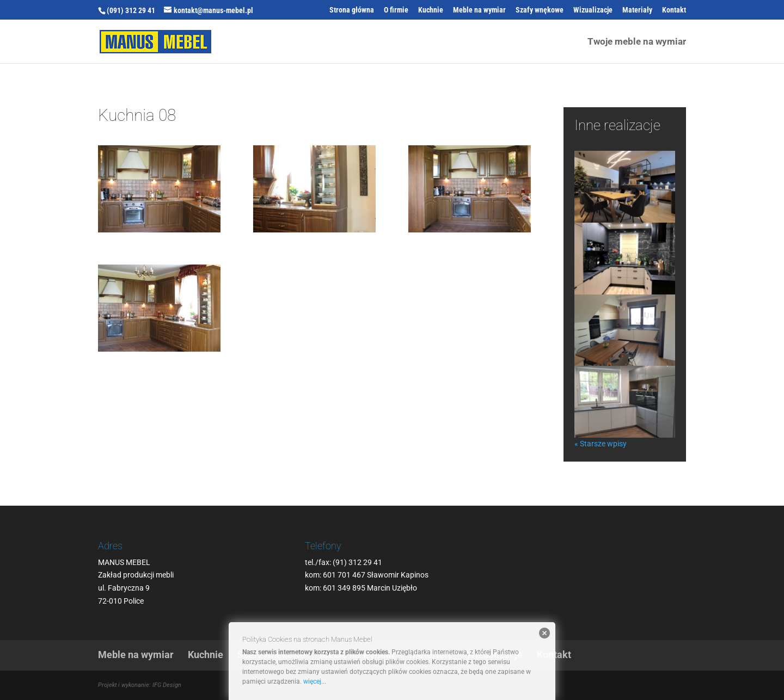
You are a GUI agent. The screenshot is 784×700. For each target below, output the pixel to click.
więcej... (315, 681)
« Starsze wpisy (601, 444)
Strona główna (352, 10)
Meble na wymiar (479, 10)
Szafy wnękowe (540, 10)
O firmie (396, 10)
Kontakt (674, 10)
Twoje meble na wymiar (637, 42)
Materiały (637, 10)
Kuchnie (431, 10)
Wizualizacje (593, 10)
